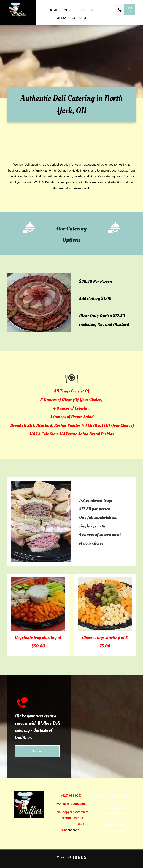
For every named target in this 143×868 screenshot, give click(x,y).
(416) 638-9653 (71, 796)
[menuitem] (53, 10)
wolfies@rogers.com (71, 804)
